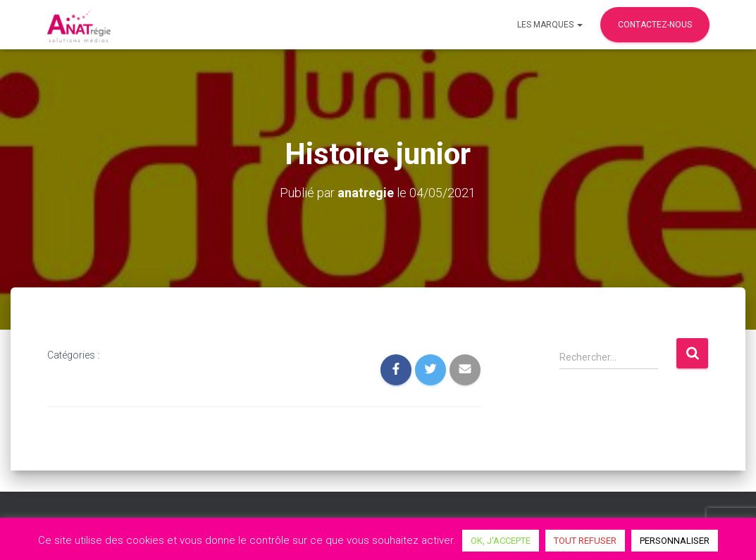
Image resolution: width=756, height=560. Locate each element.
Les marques (550, 25)
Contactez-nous (655, 25)
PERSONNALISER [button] (675, 541)
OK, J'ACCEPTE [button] (501, 541)
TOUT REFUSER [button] (585, 541)
